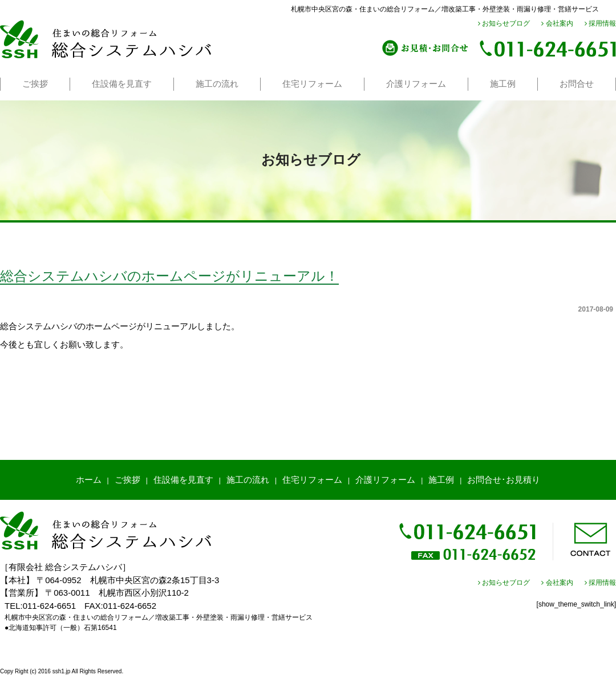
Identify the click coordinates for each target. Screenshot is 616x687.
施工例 (503, 84)
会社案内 (557, 23)
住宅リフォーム (312, 84)
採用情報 (600, 23)
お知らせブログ (504, 23)
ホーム (89, 480)
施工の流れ (217, 84)
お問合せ (577, 84)
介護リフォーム (416, 84)
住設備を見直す (122, 84)
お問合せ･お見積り (504, 480)
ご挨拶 (35, 84)
